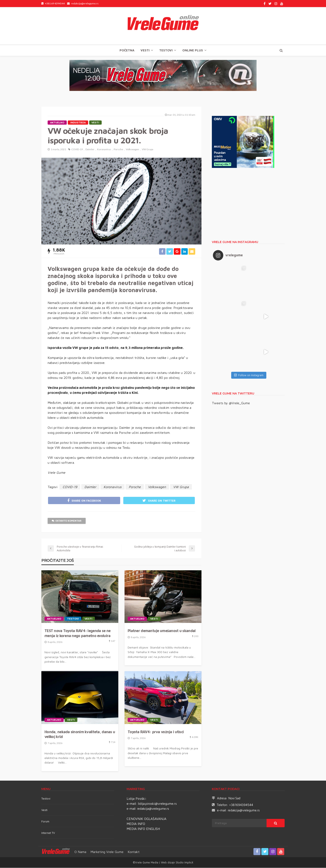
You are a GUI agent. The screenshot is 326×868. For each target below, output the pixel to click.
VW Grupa (148, 149)
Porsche (118, 149)
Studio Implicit (184, 863)
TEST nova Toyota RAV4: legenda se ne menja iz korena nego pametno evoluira (77, 634)
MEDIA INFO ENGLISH (143, 829)
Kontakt (134, 852)
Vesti (145, 50)
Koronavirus (104, 149)
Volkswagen (132, 149)
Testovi (46, 799)
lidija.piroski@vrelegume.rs (157, 804)
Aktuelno (57, 123)
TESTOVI (166, 50)
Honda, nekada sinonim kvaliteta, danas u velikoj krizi (80, 735)
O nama (80, 852)
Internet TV (48, 833)
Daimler (90, 149)
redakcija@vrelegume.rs (153, 809)
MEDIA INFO (136, 824)
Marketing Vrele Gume (107, 852)
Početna (127, 50)
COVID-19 (77, 149)
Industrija (78, 123)
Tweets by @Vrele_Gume (231, 403)
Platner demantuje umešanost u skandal (162, 631)
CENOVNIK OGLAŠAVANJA (146, 819)
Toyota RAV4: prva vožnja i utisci (156, 732)
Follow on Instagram (249, 375)
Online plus (193, 50)
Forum (45, 822)
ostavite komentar (67, 521)
